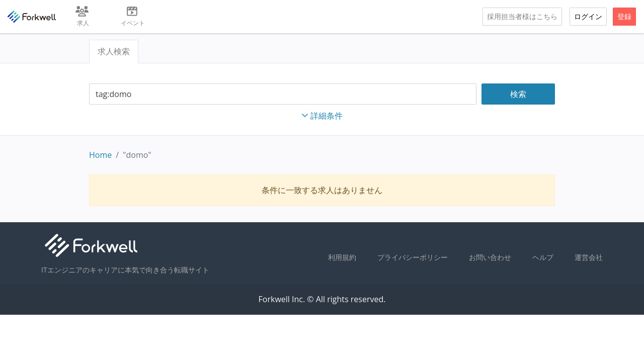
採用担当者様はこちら (522, 16)
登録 (624, 16)
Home (100, 155)
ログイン (588, 16)
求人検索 (114, 51)
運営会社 (589, 257)
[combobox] (283, 94)
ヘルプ (543, 257)
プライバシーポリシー (413, 257)
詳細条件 (322, 116)
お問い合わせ (490, 257)
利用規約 (342, 257)
